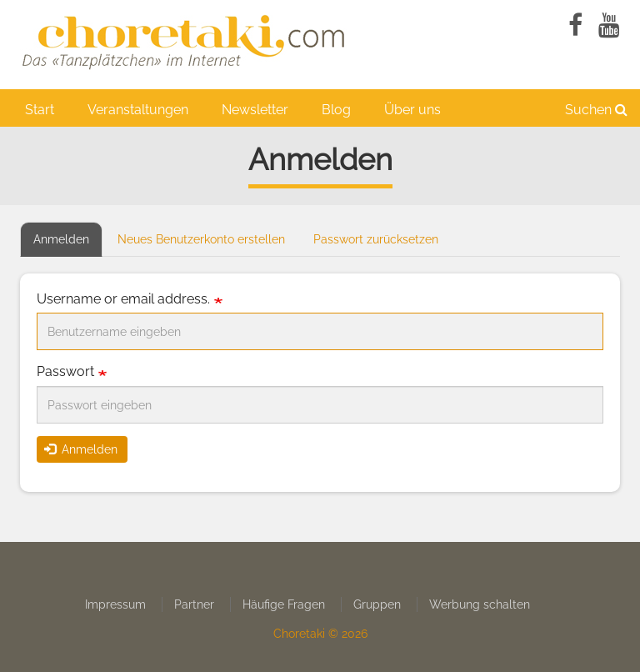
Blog (336, 110)
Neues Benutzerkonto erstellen (201, 239)
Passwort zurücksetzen (376, 239)
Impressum (115, 604)
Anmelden (68, 244)
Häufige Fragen (284, 604)
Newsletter (255, 110)
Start (40, 110)
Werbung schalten (480, 604)
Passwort (65, 371)
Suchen (596, 110)
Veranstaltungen (138, 110)
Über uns (412, 110)
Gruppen (377, 604)
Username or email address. (123, 299)
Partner (194, 604)
